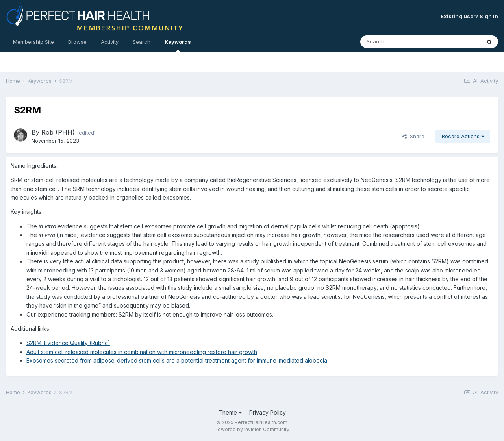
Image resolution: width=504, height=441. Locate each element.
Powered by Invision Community (252, 429)
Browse (77, 42)
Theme (230, 412)
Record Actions (463, 136)
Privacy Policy (268, 412)
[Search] (399, 42)
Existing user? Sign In (469, 16)
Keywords (178, 45)
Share (413, 136)
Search (142, 42)
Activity (110, 42)
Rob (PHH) (58, 132)
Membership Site (33, 42)
